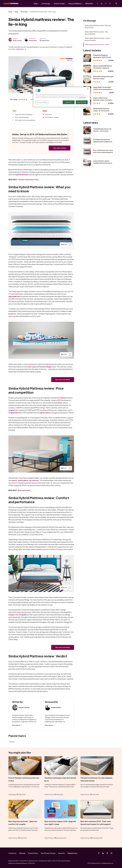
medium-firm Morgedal (17, 615)
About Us (61, 853)
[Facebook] (97, 4)
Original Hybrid (14, 413)
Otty (46, 418)
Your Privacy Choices (48, 853)
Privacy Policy (33, 853)
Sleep (36, 4)
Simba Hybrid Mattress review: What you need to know (98, 26)
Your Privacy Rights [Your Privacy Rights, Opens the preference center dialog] (42, 102)
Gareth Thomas (17, 41)
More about (16, 725)
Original (11, 410)
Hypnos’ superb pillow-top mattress (25, 480)
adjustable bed (14, 296)
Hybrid (63, 398)
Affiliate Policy (73, 853)
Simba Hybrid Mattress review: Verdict (97, 45)
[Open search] (116, 4)
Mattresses (24, 12)
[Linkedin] (102, 4)
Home (10, 12)
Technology (46, 4)
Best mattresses (24, 490)
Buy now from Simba (63, 380)
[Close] (88, 89)
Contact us (12, 853)
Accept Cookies (82, 102)
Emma (60, 403)
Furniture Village (45, 367)
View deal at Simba (60, 148)
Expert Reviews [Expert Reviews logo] (10, 4)
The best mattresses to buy (28, 179)
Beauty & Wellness (75, 4)
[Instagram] (110, 4)
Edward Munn (33, 41)
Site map (22, 853)
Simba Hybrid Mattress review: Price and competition (96, 33)
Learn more (20, 49)
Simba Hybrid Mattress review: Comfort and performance (98, 39)
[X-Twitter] (106, 4)
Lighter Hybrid (45, 413)
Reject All (69, 102)
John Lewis (32, 367)
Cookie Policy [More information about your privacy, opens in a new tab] (82, 97)
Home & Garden (59, 4)
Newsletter (89, 3)
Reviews (12, 742)
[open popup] (70, 245)
